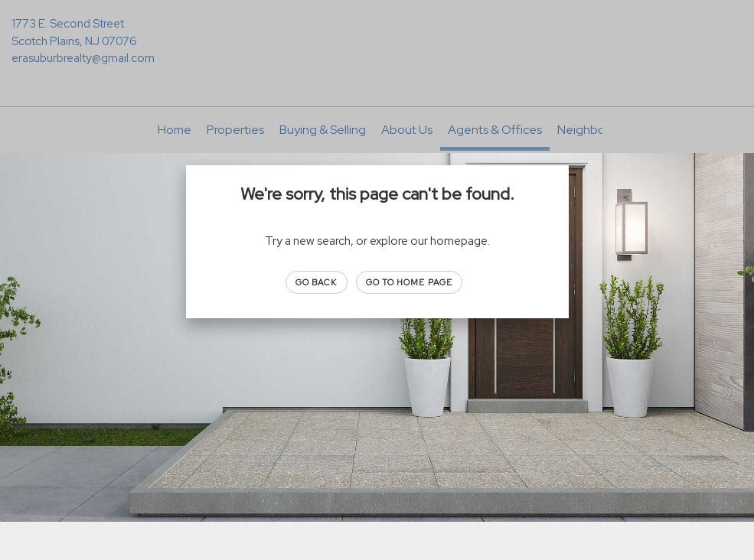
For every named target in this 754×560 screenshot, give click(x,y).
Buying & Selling (323, 130)
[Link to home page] (377, 34)
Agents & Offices (495, 130)
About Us (407, 130)
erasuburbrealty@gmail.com (83, 58)
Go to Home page (410, 282)
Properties (235, 130)
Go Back (317, 282)
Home (175, 130)
